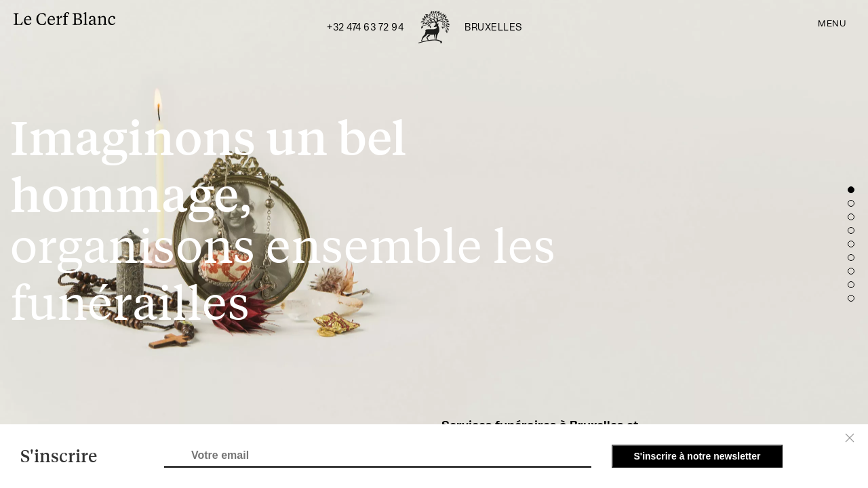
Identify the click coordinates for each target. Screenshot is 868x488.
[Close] (850, 438)
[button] (851, 190)
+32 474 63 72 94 (365, 28)
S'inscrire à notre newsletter (697, 456)
